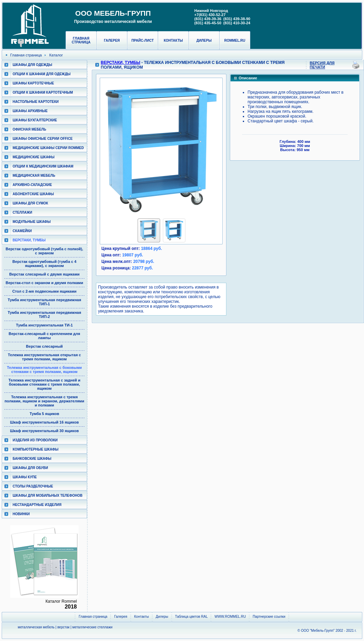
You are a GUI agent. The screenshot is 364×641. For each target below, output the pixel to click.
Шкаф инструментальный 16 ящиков (44, 422)
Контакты (173, 41)
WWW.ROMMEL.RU (230, 617)
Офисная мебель (29, 129)
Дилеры (204, 41)
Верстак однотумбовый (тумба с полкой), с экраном (45, 251)
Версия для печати (322, 65)
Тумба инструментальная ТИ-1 (45, 325)
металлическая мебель (36, 627)
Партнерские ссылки (269, 617)
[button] (107, 147)
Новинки (21, 514)
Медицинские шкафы (33, 157)
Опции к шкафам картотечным (43, 92)
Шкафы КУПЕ (25, 477)
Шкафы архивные (30, 111)
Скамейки (22, 231)
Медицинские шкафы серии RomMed (48, 148)
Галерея (112, 41)
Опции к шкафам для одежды (42, 74)
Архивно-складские (32, 185)
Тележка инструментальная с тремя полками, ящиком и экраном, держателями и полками (44, 401)
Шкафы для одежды (32, 65)
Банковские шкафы (32, 459)
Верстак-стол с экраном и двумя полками (45, 283)
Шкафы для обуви (30, 468)
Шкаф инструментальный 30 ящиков (44, 431)
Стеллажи (22, 212)
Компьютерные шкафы (36, 449)
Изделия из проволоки (35, 440)
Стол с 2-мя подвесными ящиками (44, 291)
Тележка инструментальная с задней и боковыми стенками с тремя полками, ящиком (44, 384)
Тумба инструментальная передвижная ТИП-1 (44, 302)
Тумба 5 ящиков (45, 414)
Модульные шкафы (32, 222)
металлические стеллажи (93, 627)
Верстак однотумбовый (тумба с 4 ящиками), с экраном (44, 264)
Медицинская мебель (34, 176)
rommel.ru (235, 41)
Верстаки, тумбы (29, 240)
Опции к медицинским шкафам (43, 166)
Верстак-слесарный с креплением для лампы (44, 336)
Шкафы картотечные (33, 83)
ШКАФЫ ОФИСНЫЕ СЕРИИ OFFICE (43, 139)
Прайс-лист (143, 41)
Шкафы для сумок (30, 203)
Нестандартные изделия (37, 505)
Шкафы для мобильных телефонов (47, 496)
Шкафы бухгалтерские (35, 120)
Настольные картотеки (36, 102)
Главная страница (81, 40)
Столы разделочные (33, 486)
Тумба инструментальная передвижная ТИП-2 (44, 315)
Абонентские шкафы (33, 194)
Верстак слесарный (44, 346)
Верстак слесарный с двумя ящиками (44, 274)
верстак (64, 627)
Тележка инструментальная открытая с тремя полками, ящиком (44, 357)
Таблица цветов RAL (192, 617)
